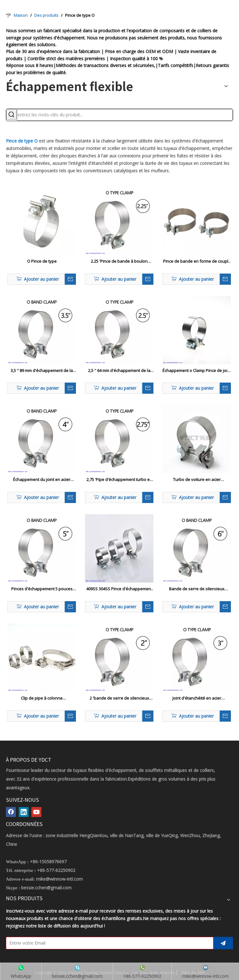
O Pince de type (42, 261)
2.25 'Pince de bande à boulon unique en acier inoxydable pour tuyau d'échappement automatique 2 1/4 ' (119, 261)
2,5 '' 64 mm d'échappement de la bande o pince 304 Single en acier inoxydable (119, 371)
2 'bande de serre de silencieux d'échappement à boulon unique (119, 698)
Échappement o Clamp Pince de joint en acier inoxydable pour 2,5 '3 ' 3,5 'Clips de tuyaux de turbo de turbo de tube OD (197, 371)
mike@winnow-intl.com (59, 879)
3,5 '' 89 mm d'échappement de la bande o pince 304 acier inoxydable (42, 371)
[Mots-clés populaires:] (12, 114)
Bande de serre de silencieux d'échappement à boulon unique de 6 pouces (197, 589)
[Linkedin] (24, 812)
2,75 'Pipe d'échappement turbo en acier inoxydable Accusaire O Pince (119, 480)
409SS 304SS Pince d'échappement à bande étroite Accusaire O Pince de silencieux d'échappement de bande (119, 589)
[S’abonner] (223, 943)
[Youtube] (36, 812)
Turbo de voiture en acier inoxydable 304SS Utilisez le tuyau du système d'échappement (197, 480)
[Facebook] (11, 812)
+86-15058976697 (48, 862)
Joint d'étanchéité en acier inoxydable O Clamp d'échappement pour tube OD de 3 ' (197, 698)
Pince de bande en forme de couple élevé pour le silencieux (197, 261)
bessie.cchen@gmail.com (46, 888)
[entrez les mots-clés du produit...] (125, 115)
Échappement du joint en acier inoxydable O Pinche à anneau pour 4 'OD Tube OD (42, 480)
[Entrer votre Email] (108, 943)
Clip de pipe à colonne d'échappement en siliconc (42, 698)
